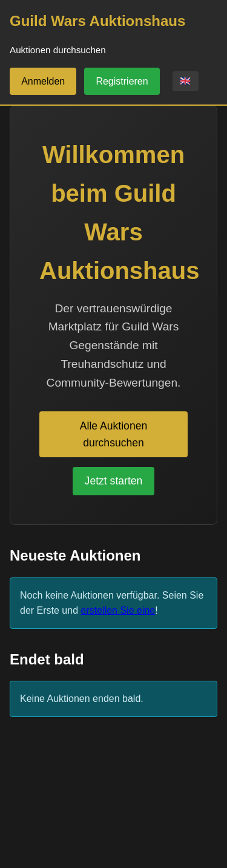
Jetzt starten (114, 481)
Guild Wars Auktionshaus (97, 21)
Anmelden (43, 81)
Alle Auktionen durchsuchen (114, 434)
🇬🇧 (185, 81)
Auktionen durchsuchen (58, 50)
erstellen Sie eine (118, 610)
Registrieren (122, 81)
